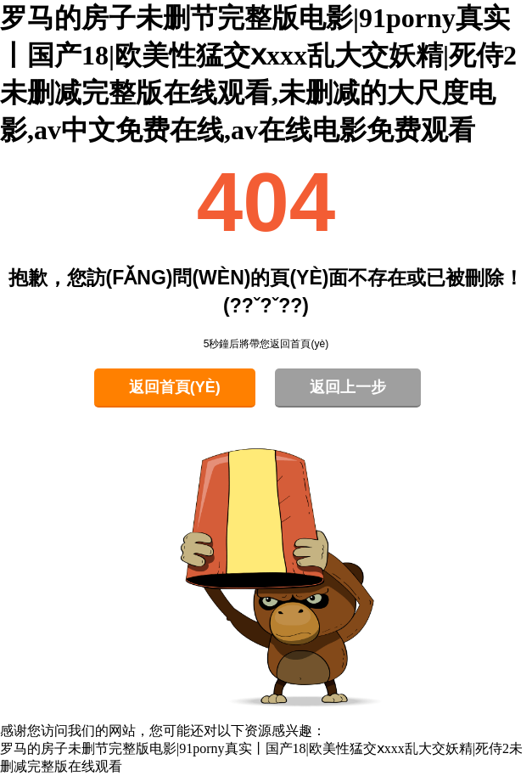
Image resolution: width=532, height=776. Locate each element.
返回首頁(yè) (175, 387)
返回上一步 (348, 387)
